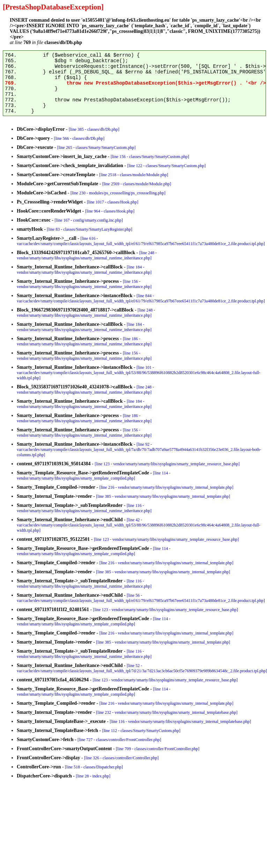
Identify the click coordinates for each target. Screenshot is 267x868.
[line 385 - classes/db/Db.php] (94, 129)
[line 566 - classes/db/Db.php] (79, 138)
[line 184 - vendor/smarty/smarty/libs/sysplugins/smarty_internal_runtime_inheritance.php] (84, 270)
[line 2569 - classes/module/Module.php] (137, 184)
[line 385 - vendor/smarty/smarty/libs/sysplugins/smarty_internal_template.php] (163, 496)
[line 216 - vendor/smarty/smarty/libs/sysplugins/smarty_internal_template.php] (166, 487)
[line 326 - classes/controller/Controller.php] (121, 758)
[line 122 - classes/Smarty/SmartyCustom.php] (166, 166)
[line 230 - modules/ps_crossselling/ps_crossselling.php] (118, 193)
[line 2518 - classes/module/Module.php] (133, 175)
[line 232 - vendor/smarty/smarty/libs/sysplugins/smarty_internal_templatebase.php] (167, 712)
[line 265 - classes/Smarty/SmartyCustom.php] (97, 148)
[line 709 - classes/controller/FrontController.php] (158, 749)
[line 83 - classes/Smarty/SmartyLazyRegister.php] (90, 229)
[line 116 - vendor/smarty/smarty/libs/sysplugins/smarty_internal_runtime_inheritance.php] (84, 508)
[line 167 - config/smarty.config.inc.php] (89, 220)
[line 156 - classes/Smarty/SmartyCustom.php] (150, 157)
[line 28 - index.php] (93, 776)
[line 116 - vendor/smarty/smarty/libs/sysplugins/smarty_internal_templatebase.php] (180, 722)
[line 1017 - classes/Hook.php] (113, 202)
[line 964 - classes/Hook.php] (110, 211)
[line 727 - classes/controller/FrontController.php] (119, 740)
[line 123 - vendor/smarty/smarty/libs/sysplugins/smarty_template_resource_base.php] (167, 464)
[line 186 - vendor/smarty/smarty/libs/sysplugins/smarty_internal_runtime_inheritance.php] (84, 341)
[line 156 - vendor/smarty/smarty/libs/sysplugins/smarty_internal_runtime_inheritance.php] (84, 284)
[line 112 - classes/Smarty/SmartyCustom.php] (141, 731)
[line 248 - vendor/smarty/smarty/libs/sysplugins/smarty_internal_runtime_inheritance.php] (87, 255)
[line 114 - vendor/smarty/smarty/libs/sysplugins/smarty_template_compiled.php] (94, 476)
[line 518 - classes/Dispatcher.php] (94, 767)
